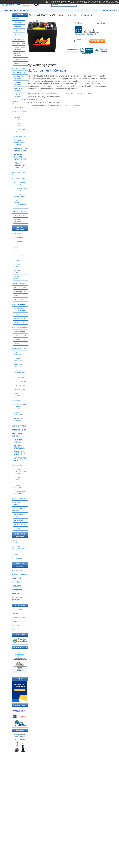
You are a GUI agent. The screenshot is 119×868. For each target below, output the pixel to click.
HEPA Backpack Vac (20, 131)
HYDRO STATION (19, 525)
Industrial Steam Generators (21, 459)
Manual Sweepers (18, 354)
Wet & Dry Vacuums (18, 55)
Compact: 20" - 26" (20, 336)
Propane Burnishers (18, 478)
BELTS (14, 629)
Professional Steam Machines (20, 453)
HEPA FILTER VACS (18, 108)
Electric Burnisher (18, 265)
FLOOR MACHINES (18, 237)
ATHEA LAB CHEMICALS (20, 565)
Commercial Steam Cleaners (20, 447)
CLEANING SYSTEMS (19, 426)
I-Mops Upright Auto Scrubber (20, 310)
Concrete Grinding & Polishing (18, 485)
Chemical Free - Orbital (20, 242)
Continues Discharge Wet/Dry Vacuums (21, 157)
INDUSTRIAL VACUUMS (20, 43)
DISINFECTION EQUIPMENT (20, 535)
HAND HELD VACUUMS (18, 221)
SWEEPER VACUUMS (19, 349)
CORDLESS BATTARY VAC (19, 173)
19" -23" (16, 251)
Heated (17, 295)
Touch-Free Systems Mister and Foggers (20, 548)
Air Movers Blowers (18, 420)
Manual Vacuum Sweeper (20, 183)
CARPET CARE (17, 590)
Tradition (18, 26)
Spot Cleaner (19, 299)
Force (16, 30)
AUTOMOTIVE (17, 586)
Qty (75, 41)
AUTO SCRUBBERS (18, 305)
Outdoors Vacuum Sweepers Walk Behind (20, 203)
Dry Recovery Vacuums (19, 48)
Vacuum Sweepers (19, 178)
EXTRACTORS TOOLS (19, 617)
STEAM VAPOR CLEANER (17, 435)
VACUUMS (20, 15)
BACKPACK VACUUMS (19, 112)
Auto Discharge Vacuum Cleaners (20, 407)
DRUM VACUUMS (20, 216)
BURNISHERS (17, 260)
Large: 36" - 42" (19, 343)
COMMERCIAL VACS (19, 40)
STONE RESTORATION (20, 465)
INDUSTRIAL (16, 582)
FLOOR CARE (17, 578)
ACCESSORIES (20, 606)
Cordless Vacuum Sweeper (20, 195)
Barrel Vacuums (20, 63)
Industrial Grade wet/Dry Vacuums (21, 150)
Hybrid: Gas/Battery (19, 395)
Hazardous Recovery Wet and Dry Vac (19, 165)
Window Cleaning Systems (19, 510)
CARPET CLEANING (19, 284)
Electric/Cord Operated (20, 125)
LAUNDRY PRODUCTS (19, 574)
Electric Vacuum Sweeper (20, 189)
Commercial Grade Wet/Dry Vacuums (20, 143)
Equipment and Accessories (20, 492)
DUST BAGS (16, 621)
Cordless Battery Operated (18, 118)
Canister (17, 22)
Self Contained (20, 288)
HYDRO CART (18, 521)
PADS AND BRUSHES (19, 609)
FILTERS (15, 613)
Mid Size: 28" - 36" (20, 382)
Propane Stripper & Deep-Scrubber (20, 471)
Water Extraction (18, 414)
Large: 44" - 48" (19, 386)
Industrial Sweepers (18, 366)
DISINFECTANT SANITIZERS (17, 599)
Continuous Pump (21, 60)
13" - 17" (17, 247)
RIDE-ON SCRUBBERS (19, 328)
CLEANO (17, 528)
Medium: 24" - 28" (20, 319)
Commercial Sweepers (19, 360)
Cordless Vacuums (18, 96)
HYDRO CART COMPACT (18, 516)
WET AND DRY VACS (19, 137)
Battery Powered (17, 277)
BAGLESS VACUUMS (19, 69)
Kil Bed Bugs (17, 558)
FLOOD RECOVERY (19, 401)
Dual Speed (18, 255)
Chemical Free (19, 332)
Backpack (18, 34)
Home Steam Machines (19, 441)
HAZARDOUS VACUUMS (16, 103)
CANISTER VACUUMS (19, 73)
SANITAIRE (16, 19)
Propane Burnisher (18, 271)
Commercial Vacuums (19, 84)
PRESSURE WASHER (19, 430)
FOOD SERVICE (17, 594)
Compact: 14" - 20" (20, 315)
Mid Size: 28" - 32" (20, 340)
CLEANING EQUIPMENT (20, 228)
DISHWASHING (17, 570)
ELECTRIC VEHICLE (19, 498)
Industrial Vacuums (18, 90)
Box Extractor (20, 291)
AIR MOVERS (16, 233)
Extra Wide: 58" (20, 390)
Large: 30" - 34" (19, 322)
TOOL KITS (16, 625)
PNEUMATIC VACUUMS (20, 212)
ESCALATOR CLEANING (16, 503)
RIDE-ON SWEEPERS (19, 378)
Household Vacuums (18, 78)
